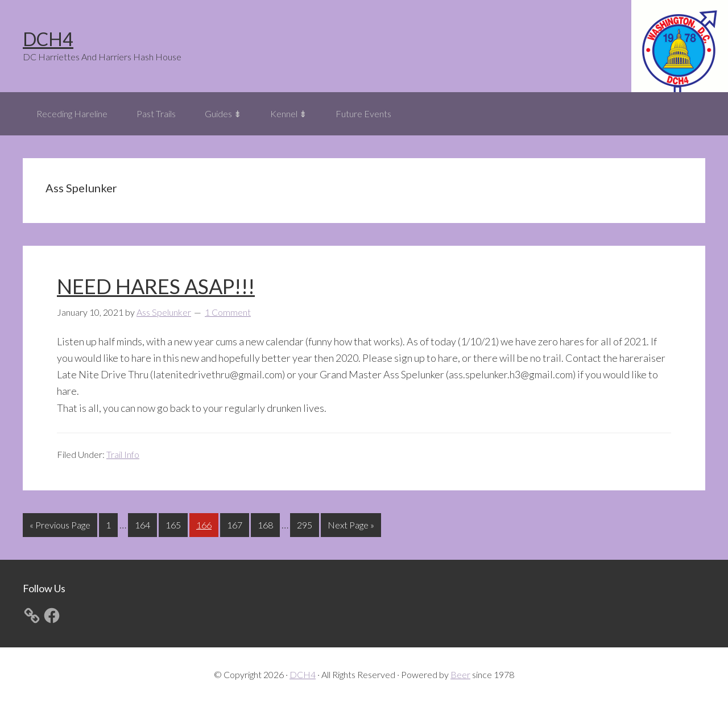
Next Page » (351, 527)
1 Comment (228, 312)
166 (205, 524)
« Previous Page (60, 527)
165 (175, 524)
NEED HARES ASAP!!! (156, 286)
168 (267, 524)
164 (144, 524)
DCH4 (48, 39)
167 (236, 524)
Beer (460, 674)
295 (306, 524)
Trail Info (123, 454)
